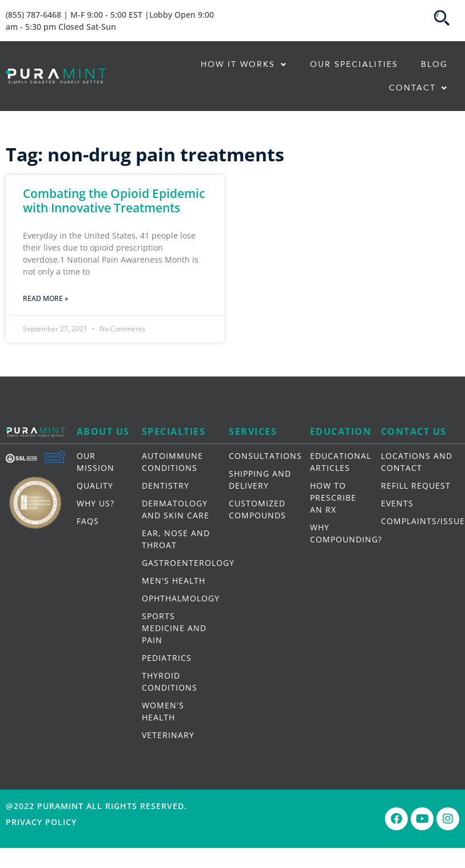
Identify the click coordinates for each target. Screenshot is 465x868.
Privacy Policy (41, 822)
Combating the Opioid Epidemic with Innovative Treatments (114, 201)
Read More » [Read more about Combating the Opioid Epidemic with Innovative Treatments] (45, 298)
